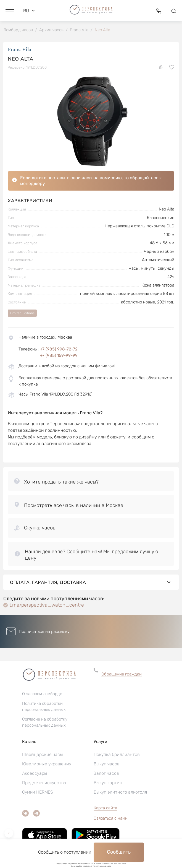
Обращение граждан (122, 674)
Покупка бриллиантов (117, 754)
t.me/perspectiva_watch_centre (47, 605)
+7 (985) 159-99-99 (59, 355)
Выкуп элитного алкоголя (120, 792)
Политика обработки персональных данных (44, 706)
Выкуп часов (107, 764)
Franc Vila (19, 49)
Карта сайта (105, 808)
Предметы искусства (44, 783)
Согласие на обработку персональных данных (45, 722)
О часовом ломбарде (42, 694)
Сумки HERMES (38, 792)
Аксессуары (35, 773)
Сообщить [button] (119, 852)
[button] (10, 11)
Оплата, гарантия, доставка (91, 582)
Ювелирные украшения (47, 764)
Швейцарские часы (43, 754)
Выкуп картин (108, 783)
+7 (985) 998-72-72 (59, 349)
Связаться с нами (111, 818)
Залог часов (106, 773)
